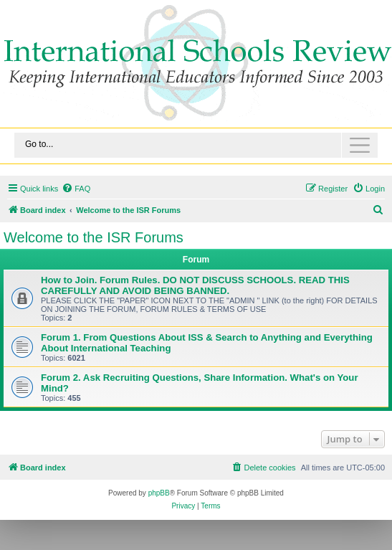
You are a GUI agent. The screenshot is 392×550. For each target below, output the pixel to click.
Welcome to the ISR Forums (94, 237)
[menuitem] (76, 189)
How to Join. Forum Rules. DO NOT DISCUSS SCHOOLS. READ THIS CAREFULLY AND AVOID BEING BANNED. (195, 285)
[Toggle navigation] (196, 145)
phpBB (159, 493)
